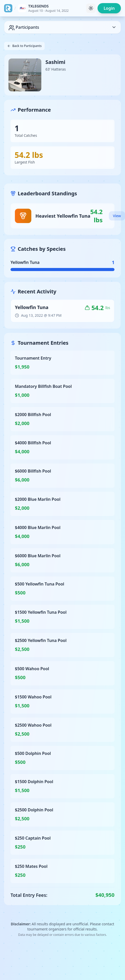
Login (109, 8)
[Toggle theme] (91, 8)
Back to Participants (24, 46)
